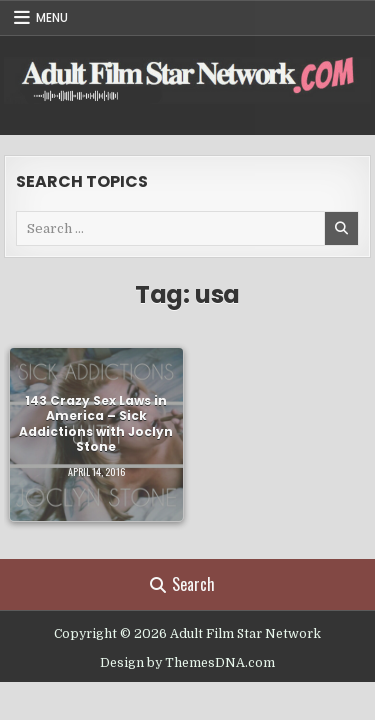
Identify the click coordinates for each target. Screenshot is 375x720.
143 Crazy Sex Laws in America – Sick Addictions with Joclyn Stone (96, 423)
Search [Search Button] (182, 584)
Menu (52, 17)
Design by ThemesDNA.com (187, 663)
